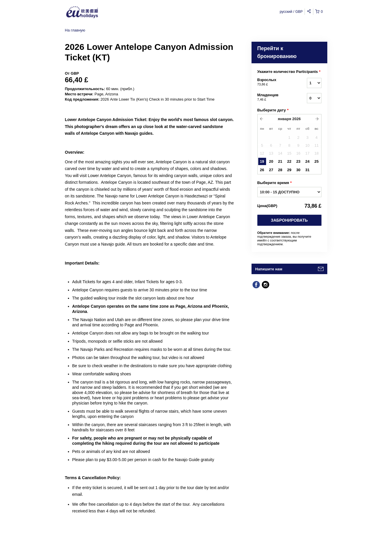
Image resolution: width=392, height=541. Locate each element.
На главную (75, 30)
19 (262, 161)
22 (289, 161)
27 (271, 170)
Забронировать (289, 220)
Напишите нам (269, 269)
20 (271, 161)
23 (298, 161)
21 (280, 161)
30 (298, 170)
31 (307, 170)
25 (317, 161)
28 (280, 170)
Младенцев (275, 97)
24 (307, 161)
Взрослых (275, 82)
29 (289, 170)
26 (262, 170)
